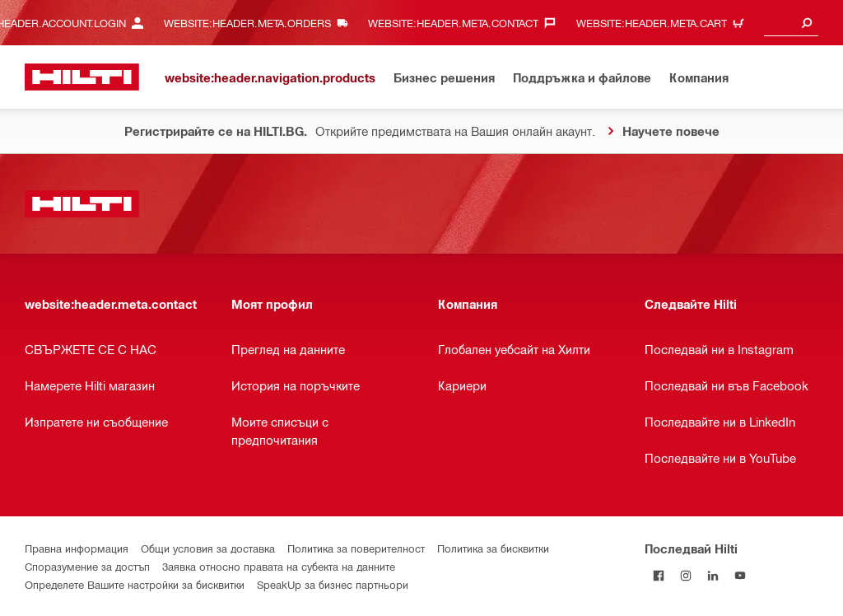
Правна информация (77, 548)
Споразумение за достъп (87, 566)
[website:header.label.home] (82, 77)
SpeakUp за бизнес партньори (333, 584)
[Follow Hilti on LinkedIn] (713, 575)
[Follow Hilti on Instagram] (685, 575)
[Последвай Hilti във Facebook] (658, 575)
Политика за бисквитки (493, 548)
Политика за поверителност (356, 548)
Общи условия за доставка (208, 548)
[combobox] (791, 23)
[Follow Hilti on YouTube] (740, 575)
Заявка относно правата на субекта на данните (279, 566)
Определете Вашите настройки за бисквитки (135, 584)
